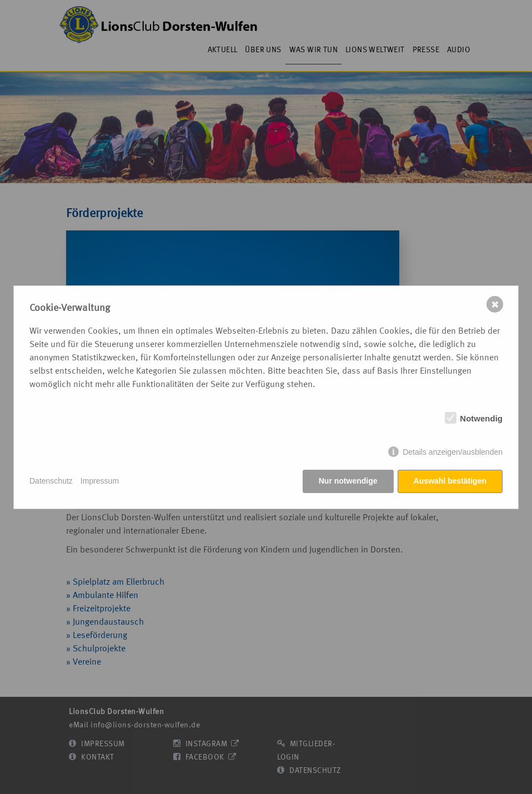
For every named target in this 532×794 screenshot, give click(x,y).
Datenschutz (51, 481)
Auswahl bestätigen (450, 481)
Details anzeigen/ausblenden (453, 452)
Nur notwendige (348, 481)
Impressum (100, 481)
